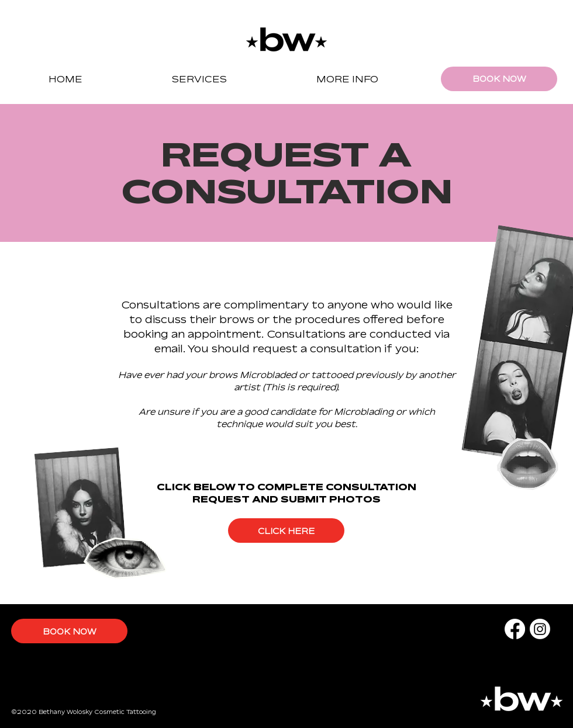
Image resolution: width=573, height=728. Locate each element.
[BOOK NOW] (499, 79)
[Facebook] (515, 629)
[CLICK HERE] (286, 531)
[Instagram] (540, 629)
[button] (199, 79)
